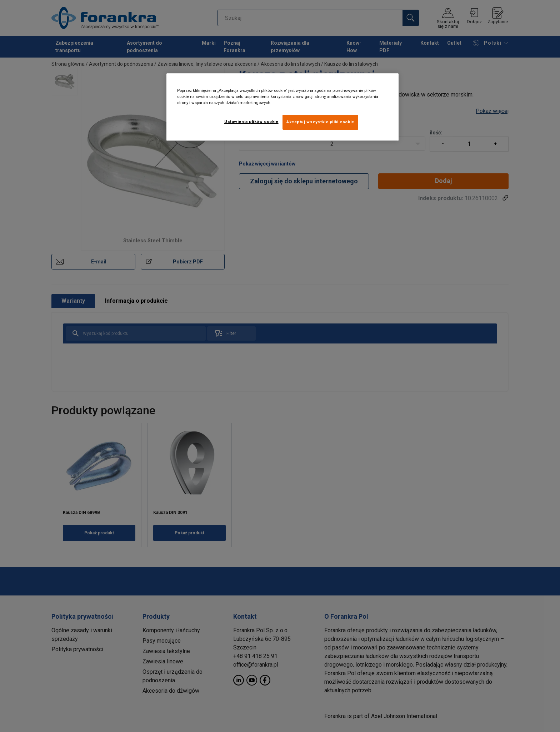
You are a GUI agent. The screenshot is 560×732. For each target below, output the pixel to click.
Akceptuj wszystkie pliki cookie (320, 122)
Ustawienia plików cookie (251, 122)
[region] (282, 107)
